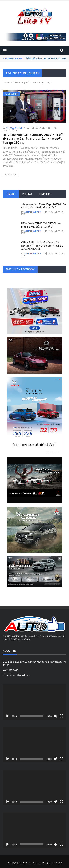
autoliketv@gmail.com (18, 675)
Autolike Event (12, 94)
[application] (34, 702)
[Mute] (56, 716)
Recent (11, 194)
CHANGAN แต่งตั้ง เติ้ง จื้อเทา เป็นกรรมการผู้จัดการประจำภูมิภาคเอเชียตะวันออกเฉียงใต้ (42, 246)
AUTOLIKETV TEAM (31, 863)
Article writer (14, 128)
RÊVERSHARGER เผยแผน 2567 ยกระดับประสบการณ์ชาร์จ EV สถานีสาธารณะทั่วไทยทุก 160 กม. (34, 139)
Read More (11, 174)
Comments (44, 194)
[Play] (8, 716)
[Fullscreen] (61, 716)
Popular (27, 194)
